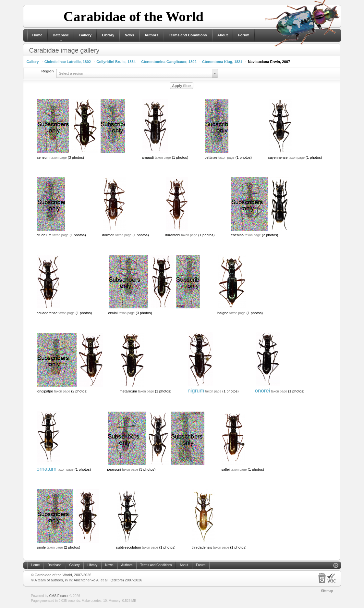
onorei (263, 391)
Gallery (85, 35)
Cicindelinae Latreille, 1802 (68, 62)
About (223, 35)
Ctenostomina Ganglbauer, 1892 (169, 62)
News (129, 35)
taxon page (59, 158)
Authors (151, 35)
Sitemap (327, 591)
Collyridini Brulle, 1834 (116, 62)
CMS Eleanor (59, 596)
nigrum (196, 391)
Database (61, 35)
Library (108, 35)
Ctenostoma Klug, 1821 (222, 62)
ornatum (47, 469)
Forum (244, 35)
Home (37, 35)
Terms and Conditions (188, 35)
